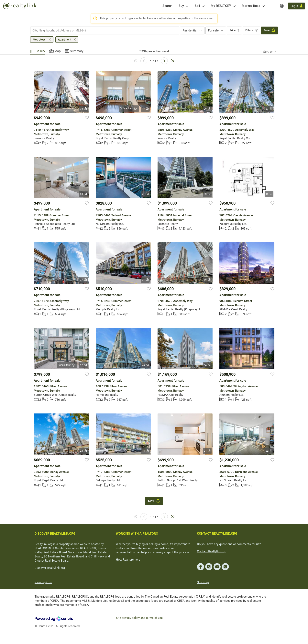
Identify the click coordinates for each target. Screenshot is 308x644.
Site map (203, 582)
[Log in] (297, 6)
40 (145, 365)
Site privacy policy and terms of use (139, 618)
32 (83, 365)
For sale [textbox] (213, 30)
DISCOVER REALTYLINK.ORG (55, 534)
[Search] (167, 6)
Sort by (268, 52)
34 (207, 365)
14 (145, 451)
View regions (43, 582)
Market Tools (251, 6)
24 (145, 109)
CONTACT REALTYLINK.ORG (217, 534)
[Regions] (282, 6)
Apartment (65, 40)
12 (269, 194)
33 (269, 109)
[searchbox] (102, 30)
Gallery (40, 51)
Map (58, 51)
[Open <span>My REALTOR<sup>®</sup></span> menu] (234, 6)
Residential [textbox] (190, 30)
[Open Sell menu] (203, 6)
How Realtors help (128, 560)
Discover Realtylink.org (50, 568)
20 (207, 109)
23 (83, 194)
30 (207, 280)
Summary (77, 51)
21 (145, 194)
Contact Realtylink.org (212, 551)
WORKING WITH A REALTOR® (137, 534)
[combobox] (105, 30)
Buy (181, 6)
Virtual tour (129, 108)
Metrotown (40, 40)
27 (83, 280)
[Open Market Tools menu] (263, 6)
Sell (197, 6)
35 (83, 109)
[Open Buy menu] (187, 6)
